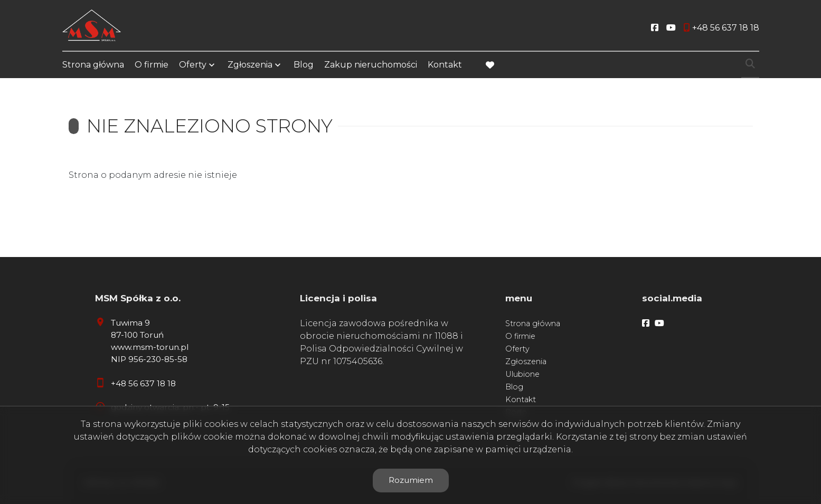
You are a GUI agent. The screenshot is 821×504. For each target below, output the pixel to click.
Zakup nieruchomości (371, 65)
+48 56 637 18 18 (143, 383)
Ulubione (522, 374)
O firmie (152, 65)
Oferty (193, 65)
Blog (304, 65)
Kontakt (445, 65)
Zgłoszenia (250, 65)
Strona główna (93, 65)
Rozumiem (411, 480)
